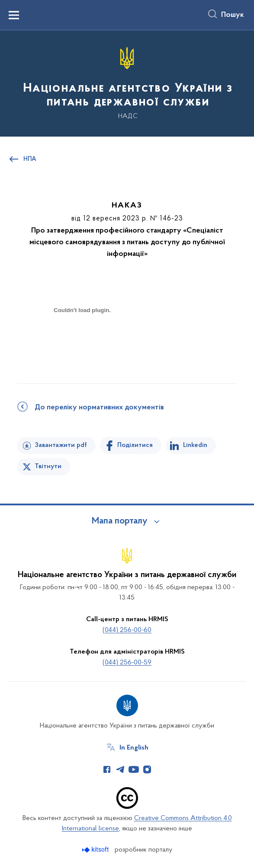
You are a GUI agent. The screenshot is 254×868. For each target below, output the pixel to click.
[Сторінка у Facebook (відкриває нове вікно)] (107, 769)
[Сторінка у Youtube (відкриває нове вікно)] (134, 769)
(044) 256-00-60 (127, 630)
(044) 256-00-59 (127, 663)
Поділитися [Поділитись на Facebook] (135, 445)
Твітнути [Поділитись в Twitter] (48, 466)
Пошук (233, 15)
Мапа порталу (120, 521)
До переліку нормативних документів (99, 408)
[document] (82, 340)
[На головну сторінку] (127, 83)
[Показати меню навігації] (14, 15)
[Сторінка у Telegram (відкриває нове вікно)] (120, 769)
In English (134, 748)
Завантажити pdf (61, 445)
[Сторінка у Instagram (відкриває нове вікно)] (147, 769)
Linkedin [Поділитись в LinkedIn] (195, 445)
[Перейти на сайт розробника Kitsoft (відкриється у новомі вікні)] (96, 850)
